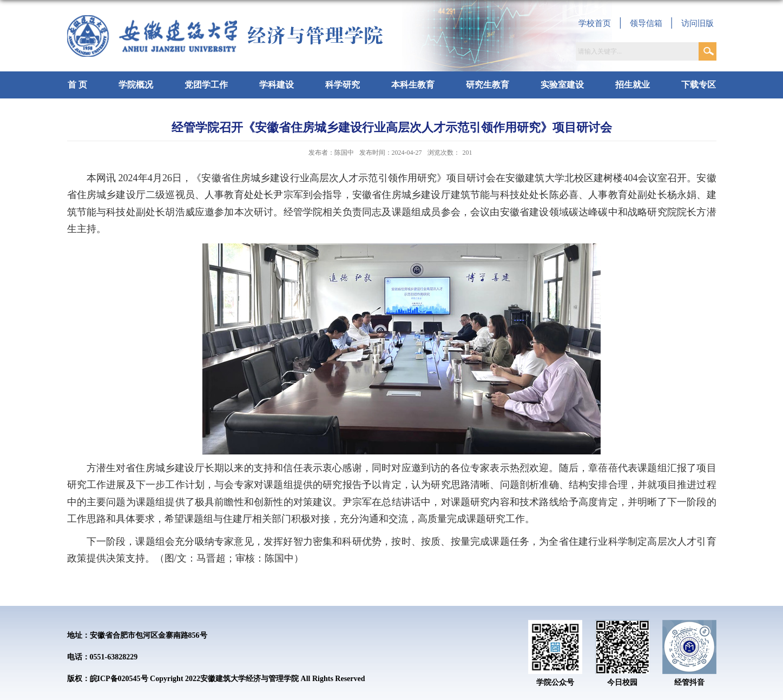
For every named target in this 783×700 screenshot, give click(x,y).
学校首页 (595, 23)
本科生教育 (413, 85)
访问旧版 (698, 23)
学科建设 (277, 85)
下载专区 (699, 85)
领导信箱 (646, 23)
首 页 (77, 85)
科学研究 (343, 85)
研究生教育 (488, 85)
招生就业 (633, 85)
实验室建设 (562, 85)
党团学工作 (206, 85)
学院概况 (136, 85)
